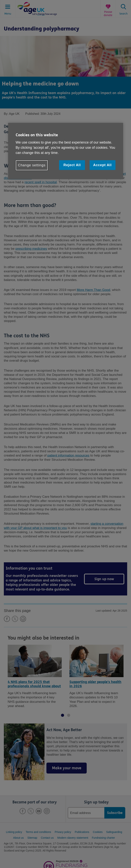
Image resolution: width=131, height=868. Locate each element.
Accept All (102, 165)
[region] (66, 151)
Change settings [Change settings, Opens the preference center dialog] (32, 165)
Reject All (72, 165)
